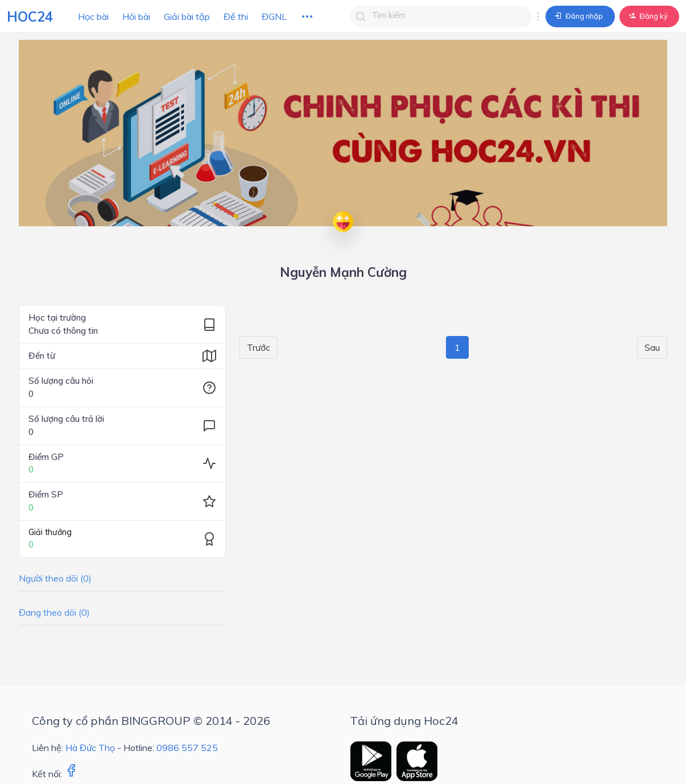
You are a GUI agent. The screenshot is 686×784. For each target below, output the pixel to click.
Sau (652, 347)
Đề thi (236, 16)
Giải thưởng (50, 532)
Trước (259, 347)
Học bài (93, 16)
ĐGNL (274, 16)
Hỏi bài (136, 16)
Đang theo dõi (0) (54, 612)
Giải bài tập (187, 16)
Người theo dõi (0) (55, 578)
